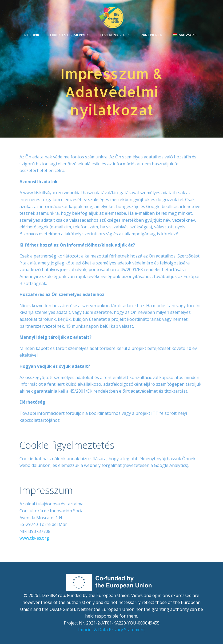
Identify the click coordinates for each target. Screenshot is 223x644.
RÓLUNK (32, 35)
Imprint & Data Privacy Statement (111, 630)
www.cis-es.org (34, 538)
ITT (155, 413)
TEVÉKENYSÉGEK (115, 35)
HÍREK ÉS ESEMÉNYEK (69, 35)
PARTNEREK (151, 35)
